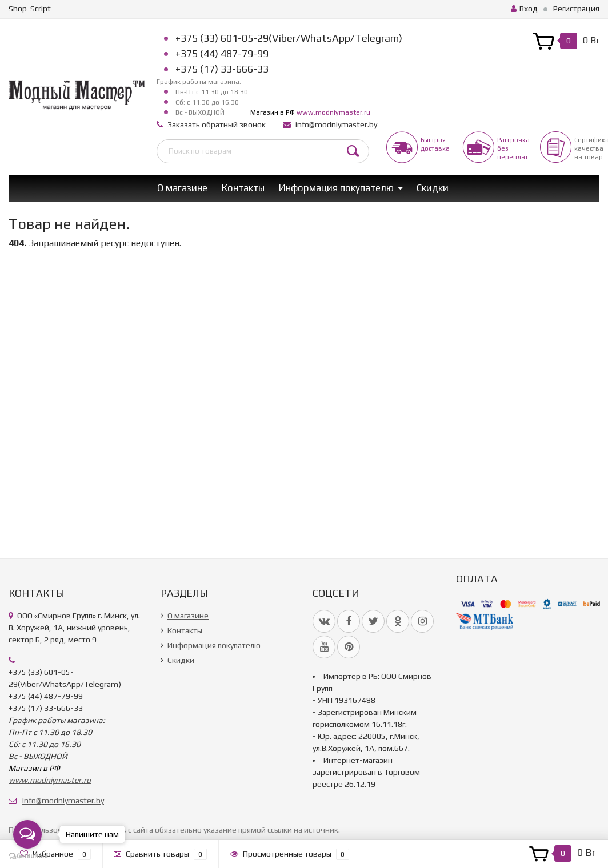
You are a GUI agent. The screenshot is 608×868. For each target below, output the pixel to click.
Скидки (433, 188)
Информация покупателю (336, 188)
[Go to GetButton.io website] (27, 856)
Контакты (243, 188)
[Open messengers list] (27, 834)
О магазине (182, 188)
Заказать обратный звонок (217, 124)
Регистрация (576, 9)
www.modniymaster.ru (333, 112)
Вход (524, 9)
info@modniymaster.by (336, 124)
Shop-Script (30, 9)
